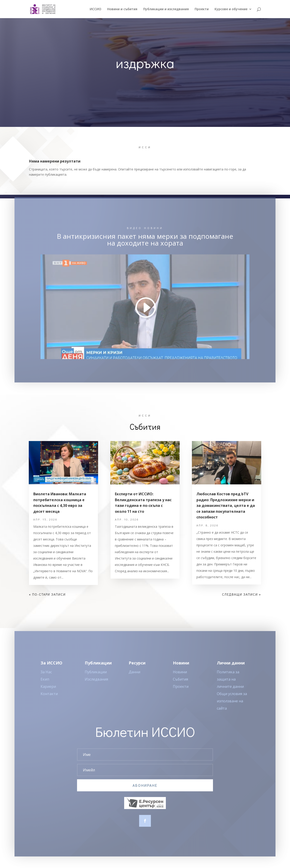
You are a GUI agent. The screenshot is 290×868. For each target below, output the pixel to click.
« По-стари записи (47, 594)
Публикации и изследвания (166, 9)
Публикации (96, 677)
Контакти (49, 699)
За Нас (46, 677)
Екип (45, 685)
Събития (180, 685)
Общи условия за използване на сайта (232, 706)
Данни (134, 677)
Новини (180, 677)
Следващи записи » (242, 594)
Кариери (48, 692)
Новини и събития (122, 9)
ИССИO (95, 9)
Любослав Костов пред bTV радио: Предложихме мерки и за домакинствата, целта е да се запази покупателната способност (226, 506)
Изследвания (96, 685)
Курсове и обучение (231, 9)
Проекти (202, 9)
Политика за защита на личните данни (230, 685)
